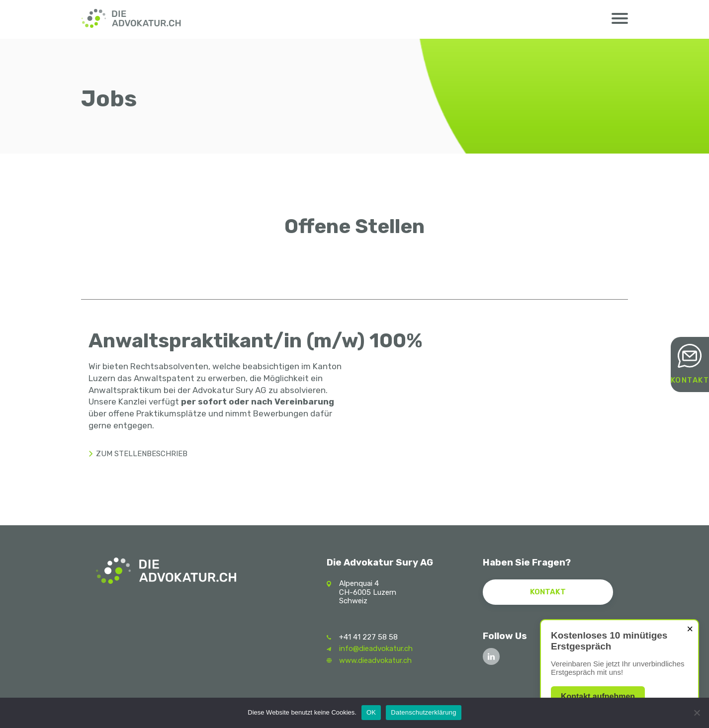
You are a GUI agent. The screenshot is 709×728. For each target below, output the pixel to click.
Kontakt (690, 381)
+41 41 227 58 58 (368, 637)
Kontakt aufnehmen (598, 696)
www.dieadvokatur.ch (375, 660)
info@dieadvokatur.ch (376, 648)
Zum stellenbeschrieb (142, 454)
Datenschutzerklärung (423, 712)
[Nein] (697, 713)
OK (371, 712)
